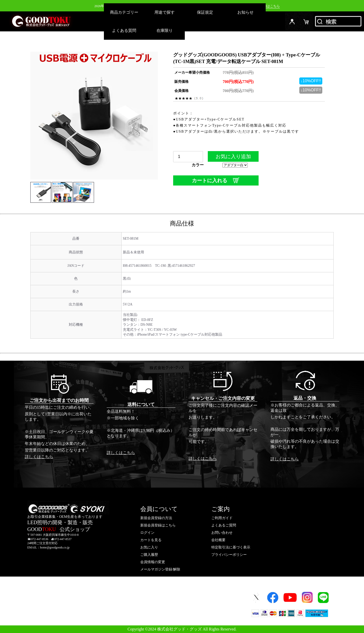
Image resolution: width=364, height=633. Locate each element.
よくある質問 (124, 30)
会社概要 (218, 540)
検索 (339, 21)
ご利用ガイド (222, 518)
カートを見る (151, 540)
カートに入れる (216, 180)
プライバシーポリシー (229, 555)
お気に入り (149, 547)
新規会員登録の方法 (156, 518)
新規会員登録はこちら (158, 525)
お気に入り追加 (233, 158)
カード (306, 21)
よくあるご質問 (224, 525)
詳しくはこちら (39, 457)
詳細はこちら (270, 6)
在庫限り (165, 30)
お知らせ (245, 12)
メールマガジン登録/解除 (160, 569)
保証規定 (205, 12)
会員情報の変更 (153, 562)
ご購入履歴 (149, 555)
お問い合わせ (222, 533)
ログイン (292, 21)
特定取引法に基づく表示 (231, 547)
